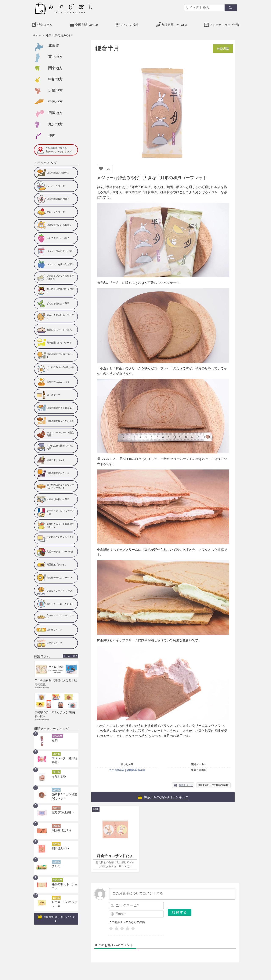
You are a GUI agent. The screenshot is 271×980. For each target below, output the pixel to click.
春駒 (54, 737)
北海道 (54, 44)
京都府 (56, 804)
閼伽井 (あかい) (60, 827)
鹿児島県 (57, 732)
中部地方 (55, 78)
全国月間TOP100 (86, 24)
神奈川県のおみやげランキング (166, 796)
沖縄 (52, 134)
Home (37, 34)
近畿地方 (55, 89)
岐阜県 (56, 840)
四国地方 (55, 112)
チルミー (57, 863)
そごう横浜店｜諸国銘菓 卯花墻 (127, 769)
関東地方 (55, 67)
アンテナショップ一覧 (224, 24)
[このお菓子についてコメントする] (172, 893)
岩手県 (56, 786)
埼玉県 (56, 768)
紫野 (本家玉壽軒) (61, 809)
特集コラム (45, 24)
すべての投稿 (130, 24)
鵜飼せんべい (59, 845)
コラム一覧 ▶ (71, 655)
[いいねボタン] (101, 168)
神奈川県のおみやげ (59, 34)
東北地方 (55, 56)
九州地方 (55, 123)
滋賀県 (56, 822)
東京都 (56, 750)
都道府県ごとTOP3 (174, 24)
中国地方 (55, 101)
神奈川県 (57, 876)
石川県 (56, 894)
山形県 (56, 858)
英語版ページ (186, 784)
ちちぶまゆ (58, 773)
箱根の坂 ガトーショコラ (65, 881)
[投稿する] (180, 911)
